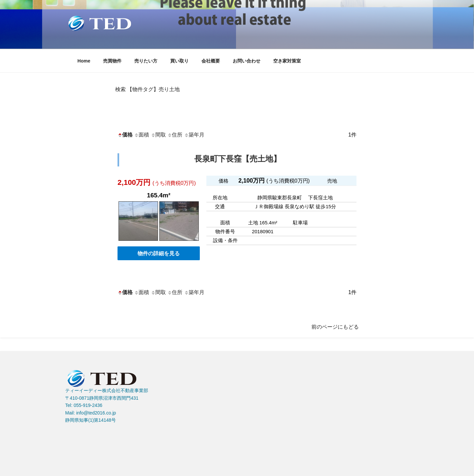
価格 (125, 135)
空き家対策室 (287, 61)
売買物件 (112, 61)
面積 (142, 135)
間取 (158, 135)
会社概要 (211, 61)
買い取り (179, 61)
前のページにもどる (335, 327)
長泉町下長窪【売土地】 (238, 159)
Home (84, 61)
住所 (175, 135)
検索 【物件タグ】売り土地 (147, 89)
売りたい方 (146, 61)
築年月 (194, 135)
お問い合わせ (247, 61)
